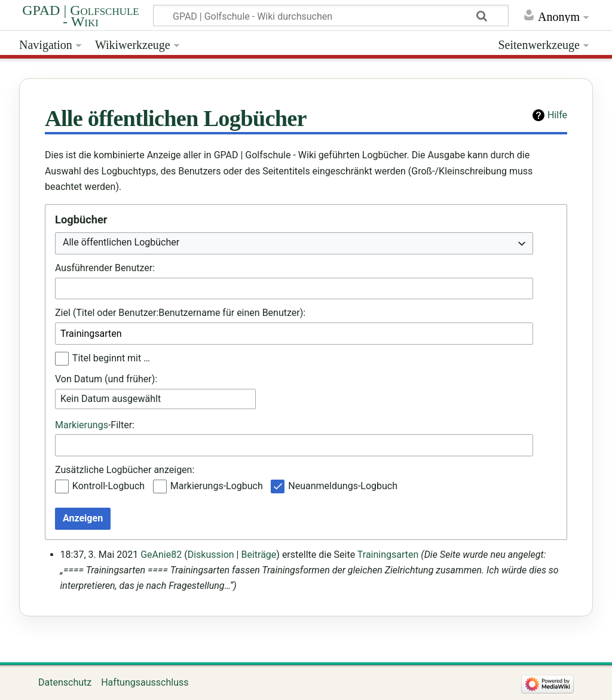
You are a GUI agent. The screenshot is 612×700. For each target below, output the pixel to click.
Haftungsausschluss (145, 682)
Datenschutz (65, 682)
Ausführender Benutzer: (105, 268)
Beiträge (258, 555)
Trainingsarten (388, 555)
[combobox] (294, 243)
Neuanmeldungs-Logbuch (343, 486)
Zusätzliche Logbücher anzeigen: (125, 470)
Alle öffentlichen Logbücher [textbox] (121, 242)
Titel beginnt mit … (111, 358)
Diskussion (211, 555)
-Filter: (95, 425)
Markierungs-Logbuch (217, 486)
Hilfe (557, 115)
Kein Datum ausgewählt (111, 399)
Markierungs (82, 425)
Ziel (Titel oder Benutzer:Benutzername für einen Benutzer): (180, 313)
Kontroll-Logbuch (108, 486)
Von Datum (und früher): (106, 379)
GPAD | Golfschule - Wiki (81, 16)
